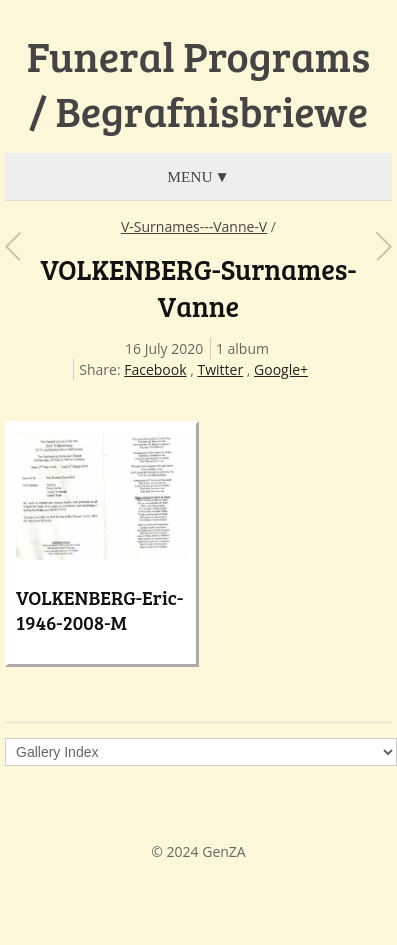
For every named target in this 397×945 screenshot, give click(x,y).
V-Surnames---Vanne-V (194, 226)
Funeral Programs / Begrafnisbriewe (198, 83)
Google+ (281, 369)
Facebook (155, 369)
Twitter (220, 369)
